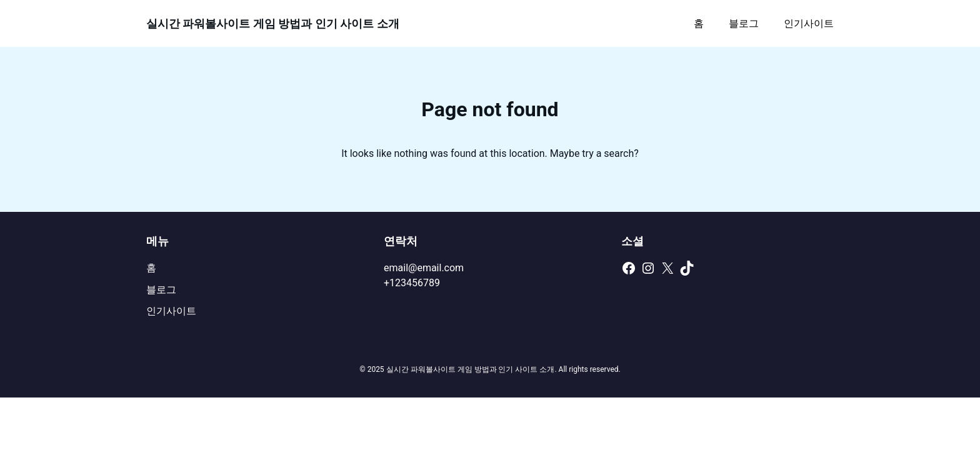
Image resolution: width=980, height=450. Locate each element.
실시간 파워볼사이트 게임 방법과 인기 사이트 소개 (273, 23)
